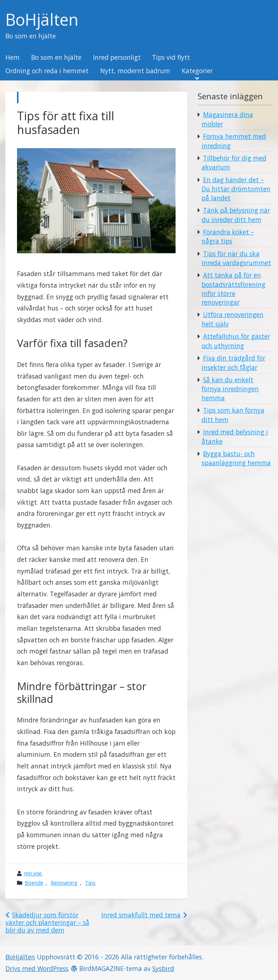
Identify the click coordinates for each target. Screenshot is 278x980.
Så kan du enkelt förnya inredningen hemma (230, 389)
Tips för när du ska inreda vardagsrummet (236, 258)
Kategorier (197, 71)
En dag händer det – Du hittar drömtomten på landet (236, 189)
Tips (90, 883)
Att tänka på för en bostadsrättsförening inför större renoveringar (233, 289)
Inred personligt (117, 58)
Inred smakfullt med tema (141, 915)
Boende (34, 883)
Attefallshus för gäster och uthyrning (236, 341)
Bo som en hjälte (56, 58)
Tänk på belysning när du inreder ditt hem (236, 215)
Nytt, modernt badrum (135, 71)
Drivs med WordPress (37, 968)
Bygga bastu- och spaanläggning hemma (236, 458)
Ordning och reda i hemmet (47, 71)
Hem (12, 58)
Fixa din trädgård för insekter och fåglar (233, 363)
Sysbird (163, 968)
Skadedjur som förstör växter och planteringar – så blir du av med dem (47, 922)
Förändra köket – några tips (228, 237)
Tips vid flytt (171, 58)
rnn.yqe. (33, 873)
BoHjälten (42, 20)
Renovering (64, 883)
